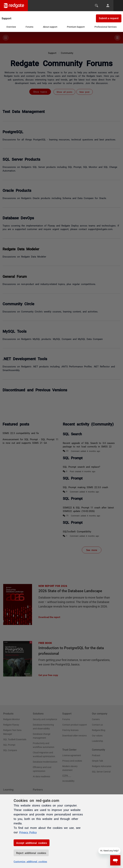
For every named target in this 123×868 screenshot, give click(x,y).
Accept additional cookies (32, 843)
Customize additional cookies (30, 861)
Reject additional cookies (31, 853)
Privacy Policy (29, 832)
